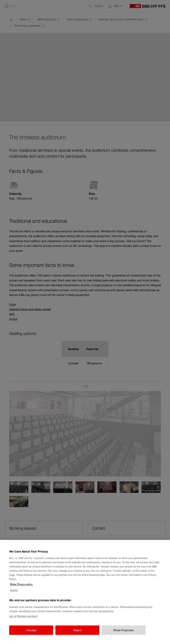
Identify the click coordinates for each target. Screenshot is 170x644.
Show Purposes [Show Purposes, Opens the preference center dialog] (123, 634)
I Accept (31, 634)
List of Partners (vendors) (23, 620)
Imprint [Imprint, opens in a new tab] (14, 594)
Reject (77, 634)
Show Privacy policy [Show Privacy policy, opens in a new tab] (21, 588)
